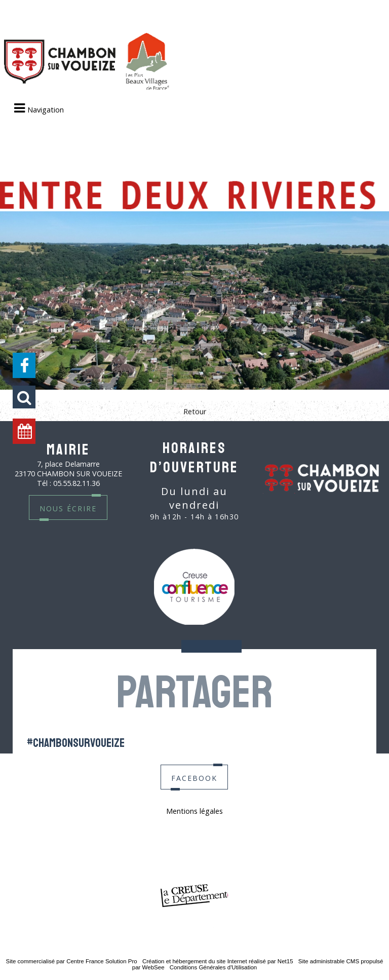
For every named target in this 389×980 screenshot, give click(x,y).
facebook (194, 777)
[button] (24, 397)
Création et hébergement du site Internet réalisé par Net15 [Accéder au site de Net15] (218, 961)
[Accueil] (87, 62)
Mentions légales (194, 811)
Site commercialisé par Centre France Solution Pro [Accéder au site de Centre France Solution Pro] (71, 961)
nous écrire (68, 507)
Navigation (46, 110)
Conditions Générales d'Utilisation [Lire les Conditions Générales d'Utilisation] (213, 967)
